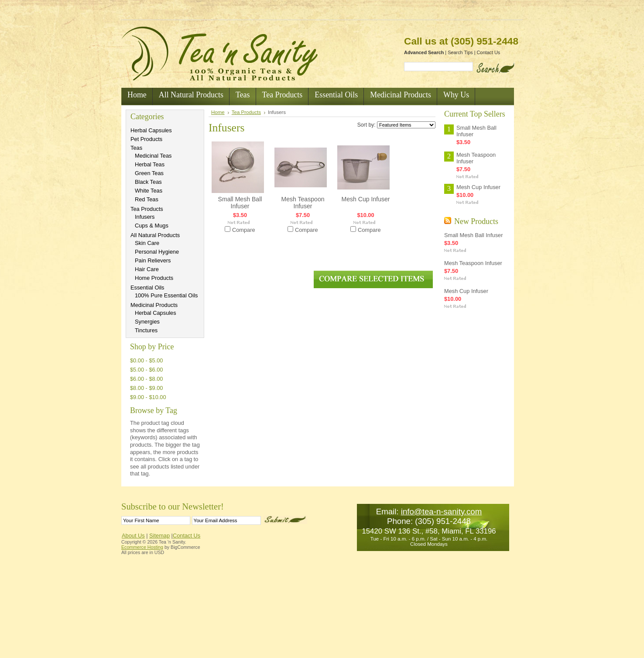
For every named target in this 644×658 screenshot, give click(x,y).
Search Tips (460, 52)
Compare (244, 230)
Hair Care (147, 269)
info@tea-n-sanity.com (442, 512)
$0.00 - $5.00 (146, 360)
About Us (133, 536)
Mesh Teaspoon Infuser (303, 203)
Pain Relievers (153, 260)
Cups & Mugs (152, 226)
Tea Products (147, 209)
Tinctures (146, 330)
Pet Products (146, 139)
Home (218, 112)
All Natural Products (155, 235)
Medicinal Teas (153, 156)
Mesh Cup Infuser (365, 199)
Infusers (145, 217)
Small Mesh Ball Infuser (240, 203)
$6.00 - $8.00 (146, 379)
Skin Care (147, 243)
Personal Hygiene (157, 252)
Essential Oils (147, 288)
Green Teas (149, 173)
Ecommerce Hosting (142, 547)
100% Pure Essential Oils (166, 295)
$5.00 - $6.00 (146, 370)
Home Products (154, 278)
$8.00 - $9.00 (146, 388)
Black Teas (148, 182)
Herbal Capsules (151, 130)
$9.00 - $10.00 (148, 397)
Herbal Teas (150, 164)
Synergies (147, 322)
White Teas (149, 191)
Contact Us (489, 52)
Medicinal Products (154, 305)
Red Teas (147, 199)
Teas (136, 148)
